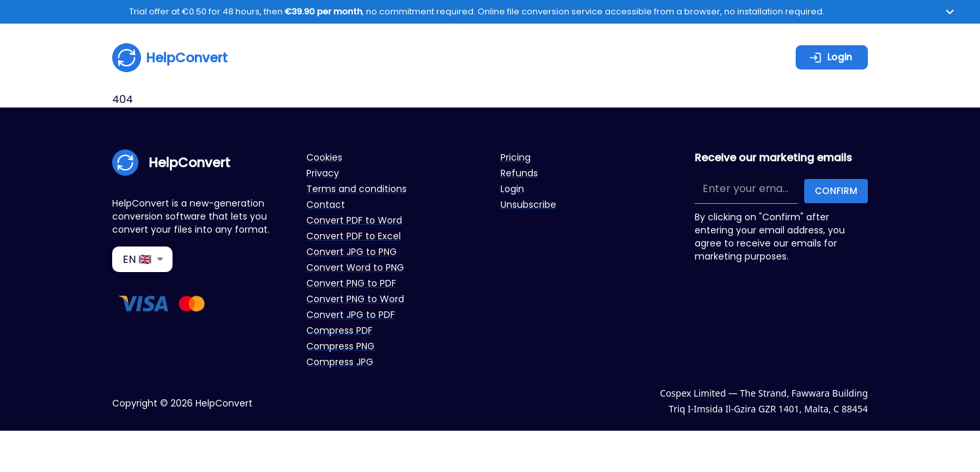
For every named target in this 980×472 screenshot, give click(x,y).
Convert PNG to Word (355, 299)
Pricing (516, 157)
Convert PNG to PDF (351, 283)
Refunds (519, 173)
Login (830, 57)
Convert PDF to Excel (354, 236)
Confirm (836, 191)
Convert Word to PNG (355, 267)
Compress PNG (340, 346)
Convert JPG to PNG (352, 252)
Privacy (323, 173)
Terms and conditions (357, 189)
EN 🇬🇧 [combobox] (137, 259)
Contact (326, 205)
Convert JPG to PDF (351, 315)
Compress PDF (339, 330)
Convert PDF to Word (354, 220)
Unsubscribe (528, 205)
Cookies (324, 157)
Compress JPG (340, 362)
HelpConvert (170, 58)
